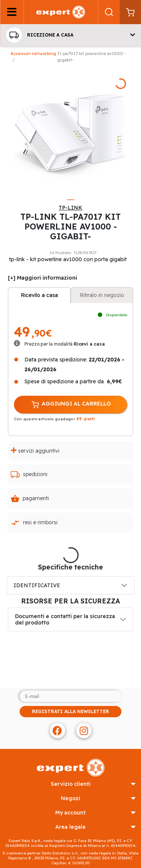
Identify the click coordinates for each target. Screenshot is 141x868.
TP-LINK (70, 208)
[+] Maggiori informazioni (42, 278)
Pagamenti (30, 499)
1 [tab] (71, 200)
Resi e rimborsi (34, 523)
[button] (70, 35)
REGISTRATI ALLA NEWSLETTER (70, 711)
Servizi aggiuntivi (35, 451)
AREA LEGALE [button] (96, 827)
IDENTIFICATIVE (37, 585)
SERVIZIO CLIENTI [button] (93, 784)
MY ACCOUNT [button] (96, 813)
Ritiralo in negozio (102, 295)
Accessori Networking (33, 54)
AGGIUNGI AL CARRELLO (71, 405)
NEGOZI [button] (98, 798)
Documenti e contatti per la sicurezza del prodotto (65, 619)
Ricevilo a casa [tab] (39, 295)
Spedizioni (29, 475)
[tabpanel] (70, 130)
